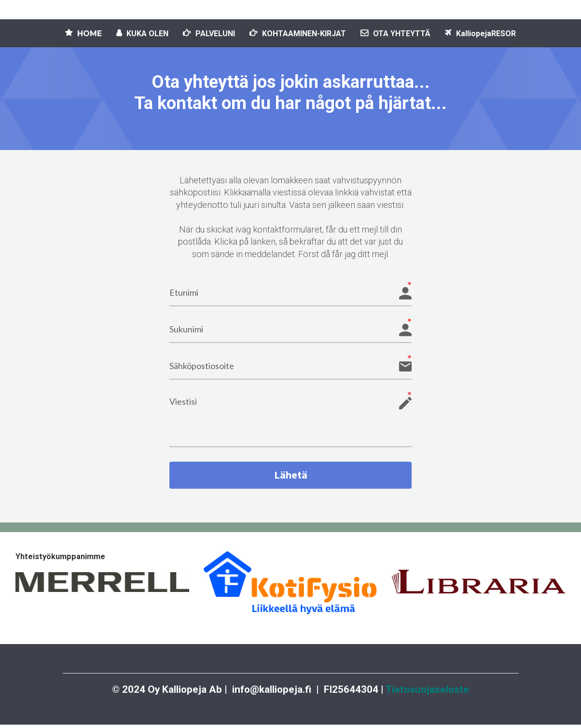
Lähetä (290, 477)
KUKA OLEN (142, 34)
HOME (83, 34)
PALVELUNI (209, 34)
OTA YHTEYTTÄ (395, 34)
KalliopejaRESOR (480, 34)
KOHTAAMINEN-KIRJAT (298, 34)
